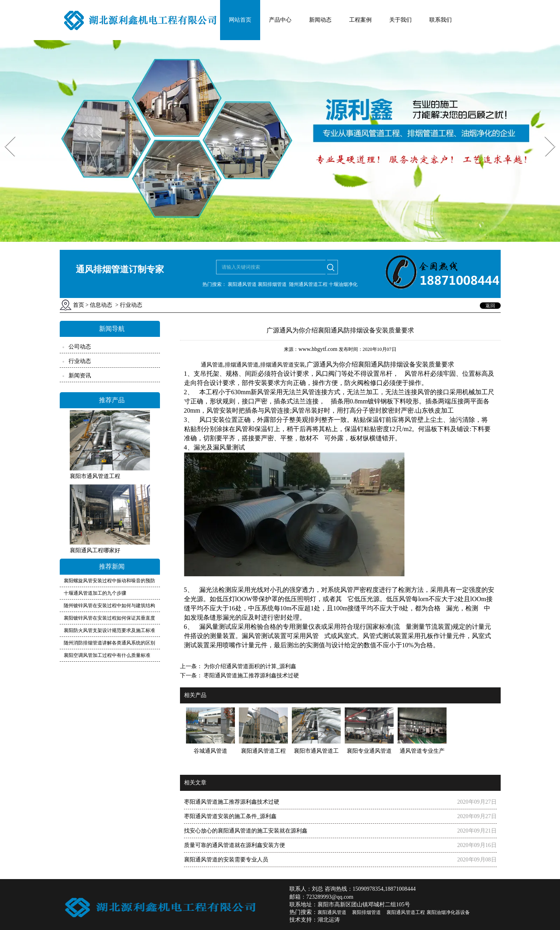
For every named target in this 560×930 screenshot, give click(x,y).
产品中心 (280, 20)
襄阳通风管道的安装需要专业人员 (226, 860)
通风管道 (212, 365)
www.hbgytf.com (318, 349)
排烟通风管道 (242, 365)
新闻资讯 (80, 376)
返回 (490, 306)
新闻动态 (320, 20)
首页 (79, 305)
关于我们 (400, 20)
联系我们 (441, 20)
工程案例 (360, 20)
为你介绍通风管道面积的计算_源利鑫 (250, 666)
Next (545, 134)
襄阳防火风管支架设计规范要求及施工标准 (109, 630)
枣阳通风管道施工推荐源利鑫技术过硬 (251, 676)
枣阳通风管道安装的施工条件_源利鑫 (230, 816)
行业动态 (80, 361)
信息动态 (101, 305)
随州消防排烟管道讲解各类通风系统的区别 (109, 643)
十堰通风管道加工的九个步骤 (95, 593)
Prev (5, 134)
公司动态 (80, 347)
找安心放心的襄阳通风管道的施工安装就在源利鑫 (246, 831)
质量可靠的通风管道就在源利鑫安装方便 (235, 845)
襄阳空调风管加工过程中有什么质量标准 (107, 655)
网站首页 (240, 20)
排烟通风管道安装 (283, 365)
